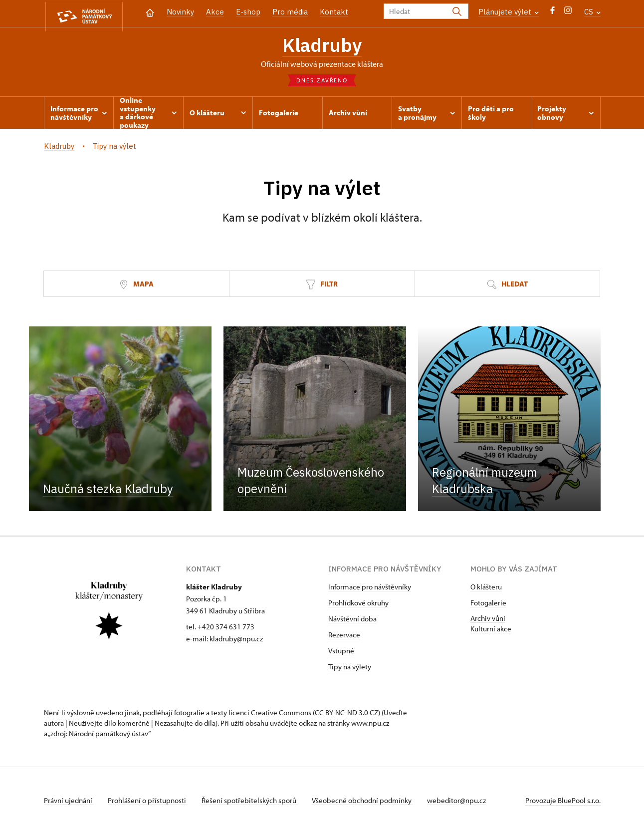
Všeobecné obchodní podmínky (368, 803)
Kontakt (334, 12)
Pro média (290, 12)
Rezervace (344, 637)
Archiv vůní (488, 621)
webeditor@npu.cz (464, 803)
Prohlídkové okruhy (358, 605)
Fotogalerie (488, 605)
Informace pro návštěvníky (370, 589)
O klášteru (486, 589)
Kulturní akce (491, 631)
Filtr (322, 287)
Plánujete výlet (509, 12)
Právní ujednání (69, 803)
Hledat (507, 287)
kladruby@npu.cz (236, 641)
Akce (215, 12)
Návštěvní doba (352, 621)
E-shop (248, 12)
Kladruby (322, 46)
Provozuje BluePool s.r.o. (563, 803)
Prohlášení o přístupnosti (150, 803)
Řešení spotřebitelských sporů (254, 803)
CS (592, 12)
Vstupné (341, 653)
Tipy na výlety (350, 669)
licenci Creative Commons (270, 715)
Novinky (180, 12)
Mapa (136, 287)
